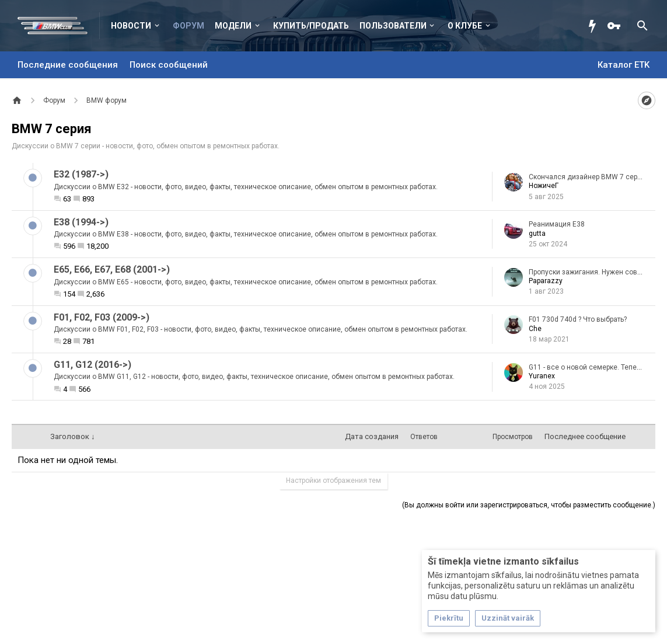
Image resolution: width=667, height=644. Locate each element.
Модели (233, 26)
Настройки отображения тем (333, 481)
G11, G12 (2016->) (92, 365)
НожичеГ (544, 186)
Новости (131, 26)
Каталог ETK (624, 65)
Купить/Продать (311, 26)
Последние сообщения (68, 65)
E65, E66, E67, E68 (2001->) (112, 269)
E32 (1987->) (81, 174)
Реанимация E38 (557, 224)
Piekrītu (449, 618)
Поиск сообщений (169, 65)
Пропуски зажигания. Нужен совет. (587, 272)
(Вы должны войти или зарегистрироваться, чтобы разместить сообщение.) (529, 505)
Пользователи (393, 26)
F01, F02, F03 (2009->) (102, 317)
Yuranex (542, 376)
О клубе (465, 26)
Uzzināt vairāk (508, 618)
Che (535, 329)
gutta (537, 234)
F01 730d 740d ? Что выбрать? (578, 319)
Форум (188, 26)
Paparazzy (546, 281)
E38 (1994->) (81, 222)
